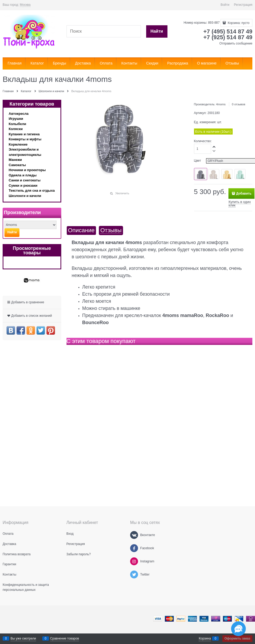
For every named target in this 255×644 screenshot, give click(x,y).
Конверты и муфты (25, 139)
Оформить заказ (237, 638)
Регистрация (243, 5)
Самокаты (17, 165)
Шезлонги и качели (25, 196)
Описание (81, 231)
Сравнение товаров (65, 638)
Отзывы (111, 231)
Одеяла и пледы (23, 175)
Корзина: (238, 23)
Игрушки (16, 119)
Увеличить (122, 193)
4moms (221, 104)
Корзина (205, 638)
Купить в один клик (239, 204)
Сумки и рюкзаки (23, 185)
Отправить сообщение (236, 43)
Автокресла (19, 114)
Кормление (18, 144)
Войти (225, 5)
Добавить (244, 194)
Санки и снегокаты (25, 180)
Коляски (16, 129)
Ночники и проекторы (27, 170)
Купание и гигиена (24, 134)
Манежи (15, 160)
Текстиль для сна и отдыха (32, 190)
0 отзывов (239, 104)
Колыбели (17, 124)
